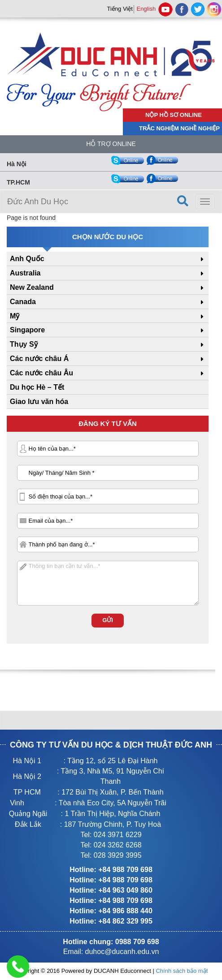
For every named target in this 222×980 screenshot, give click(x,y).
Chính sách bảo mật (182, 971)
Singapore (27, 330)
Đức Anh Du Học (38, 202)
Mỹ (15, 316)
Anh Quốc (27, 259)
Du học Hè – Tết (37, 387)
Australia (25, 273)
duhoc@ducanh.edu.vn (122, 952)
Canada (23, 302)
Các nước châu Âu (41, 373)
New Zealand (32, 287)
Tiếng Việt (120, 9)
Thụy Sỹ (24, 344)
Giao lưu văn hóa (39, 402)
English (146, 9)
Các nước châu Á (39, 359)
